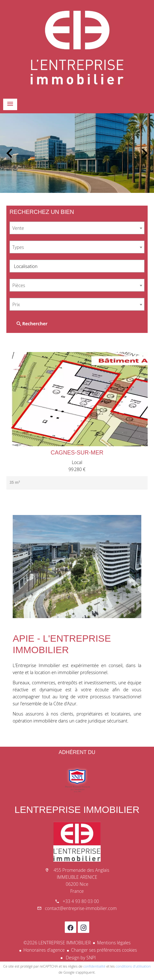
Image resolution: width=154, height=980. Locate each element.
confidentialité (94, 966)
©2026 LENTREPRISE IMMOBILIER (57, 943)
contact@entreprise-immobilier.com (81, 908)
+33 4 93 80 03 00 (81, 901)
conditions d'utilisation (133, 966)
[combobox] (77, 228)
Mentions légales (114, 943)
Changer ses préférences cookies (104, 950)
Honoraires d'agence (44, 950)
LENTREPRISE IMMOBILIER (77, 810)
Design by (80, 958)
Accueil (77, 48)
